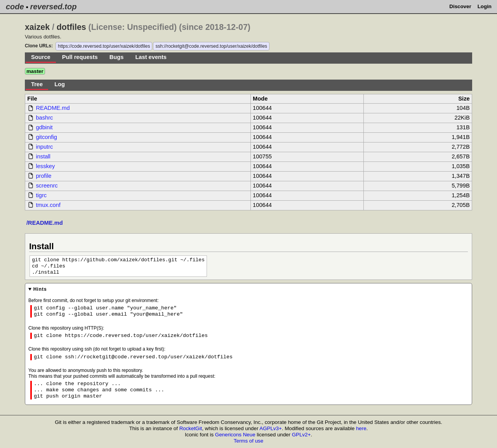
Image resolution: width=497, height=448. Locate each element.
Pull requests (80, 57)
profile (43, 176)
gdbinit (44, 127)
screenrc (47, 186)
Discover (460, 6)
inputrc (44, 147)
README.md (53, 108)
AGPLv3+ (270, 428)
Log (60, 84)
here (361, 428)
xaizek (37, 27)
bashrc (44, 118)
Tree (37, 84)
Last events (151, 57)
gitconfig (46, 137)
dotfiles (71, 27)
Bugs (117, 57)
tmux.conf (48, 205)
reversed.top (53, 7)
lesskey (45, 166)
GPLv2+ (302, 435)
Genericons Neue (235, 435)
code (15, 7)
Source (41, 57)
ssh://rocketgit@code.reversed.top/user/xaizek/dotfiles (211, 46)
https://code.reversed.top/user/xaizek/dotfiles (104, 46)
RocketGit (191, 428)
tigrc (41, 195)
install (43, 156)
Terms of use (248, 441)
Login (485, 6)
